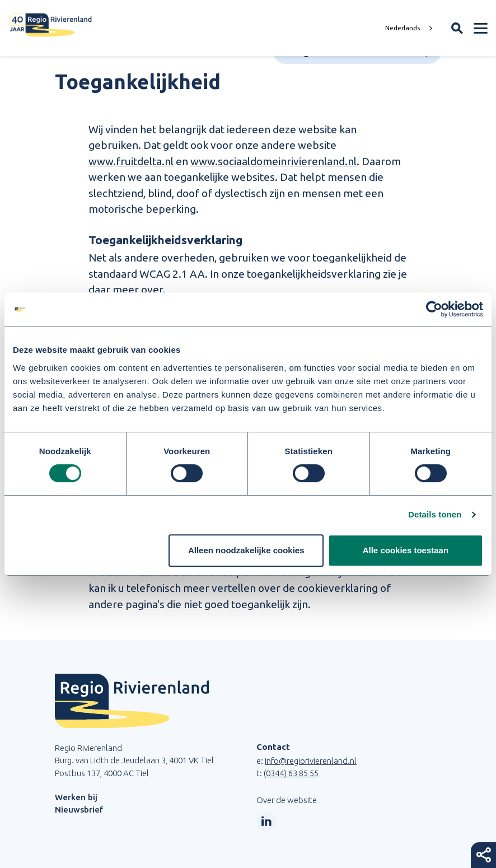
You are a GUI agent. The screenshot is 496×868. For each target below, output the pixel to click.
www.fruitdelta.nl (131, 161)
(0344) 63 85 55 (291, 773)
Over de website (287, 800)
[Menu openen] (481, 28)
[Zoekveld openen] (457, 28)
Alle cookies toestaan (406, 550)
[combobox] (410, 28)
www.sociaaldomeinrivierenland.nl (273, 161)
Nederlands (403, 28)
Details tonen (435, 514)
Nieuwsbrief (79, 809)
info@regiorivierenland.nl (311, 761)
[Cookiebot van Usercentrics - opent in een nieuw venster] (434, 309)
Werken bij (76, 797)
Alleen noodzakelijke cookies (246, 550)
